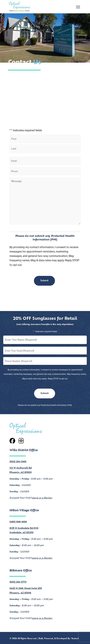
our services (55, 80)
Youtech (75, 639)
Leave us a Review (42, 498)
